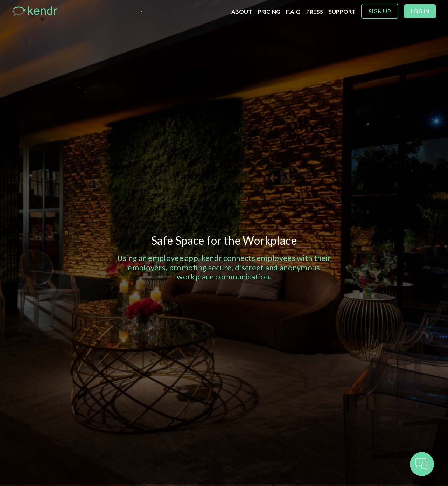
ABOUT (242, 11)
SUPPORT (342, 11)
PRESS (315, 11)
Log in (420, 11)
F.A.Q (293, 11)
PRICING (269, 11)
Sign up (380, 11)
